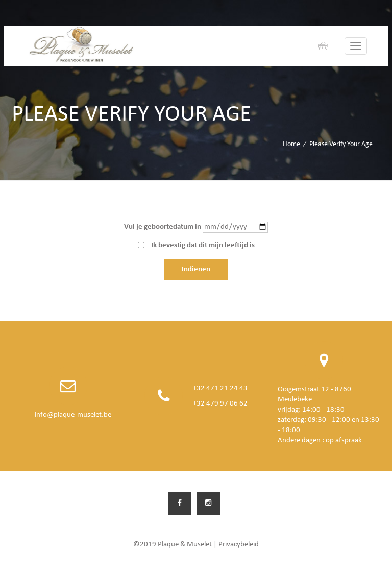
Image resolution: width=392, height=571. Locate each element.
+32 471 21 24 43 (220, 388)
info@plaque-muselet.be (73, 415)
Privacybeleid (239, 545)
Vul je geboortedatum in (163, 227)
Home (291, 144)
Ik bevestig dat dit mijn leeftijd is (203, 245)
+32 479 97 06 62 (220, 404)
